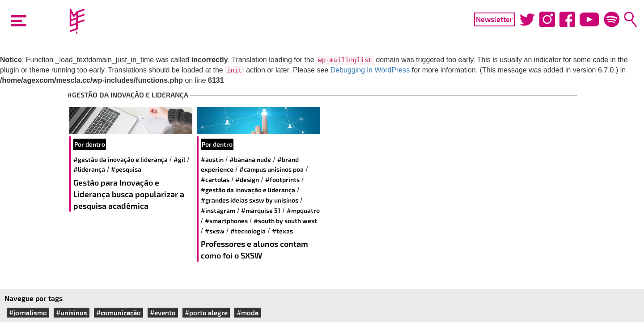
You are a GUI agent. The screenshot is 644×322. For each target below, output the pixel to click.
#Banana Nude (250, 159)
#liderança (89, 169)
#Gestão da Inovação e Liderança (121, 159)
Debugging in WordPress (370, 70)
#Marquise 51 (261, 210)
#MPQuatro (303, 210)
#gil (179, 159)
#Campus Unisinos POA (271, 169)
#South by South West (285, 221)
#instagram (218, 210)
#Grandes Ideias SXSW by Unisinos (250, 200)
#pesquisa (126, 169)
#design (247, 180)
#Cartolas (215, 180)
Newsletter (494, 19)
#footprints (282, 180)
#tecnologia (248, 231)
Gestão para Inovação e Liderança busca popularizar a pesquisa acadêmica (129, 194)
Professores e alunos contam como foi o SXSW (254, 250)
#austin (212, 159)
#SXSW (215, 231)
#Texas (282, 231)
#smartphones (226, 221)
